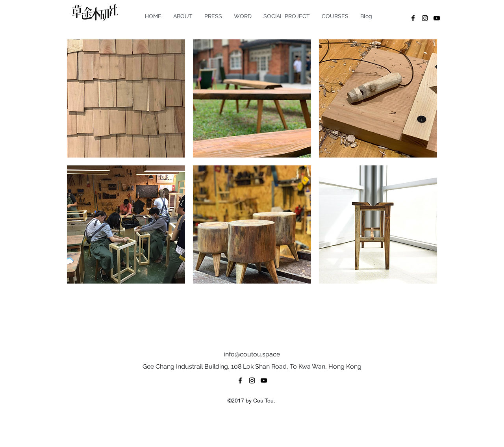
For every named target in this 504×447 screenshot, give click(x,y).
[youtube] (437, 18)
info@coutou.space (252, 354)
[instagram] (425, 18)
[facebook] (413, 18)
